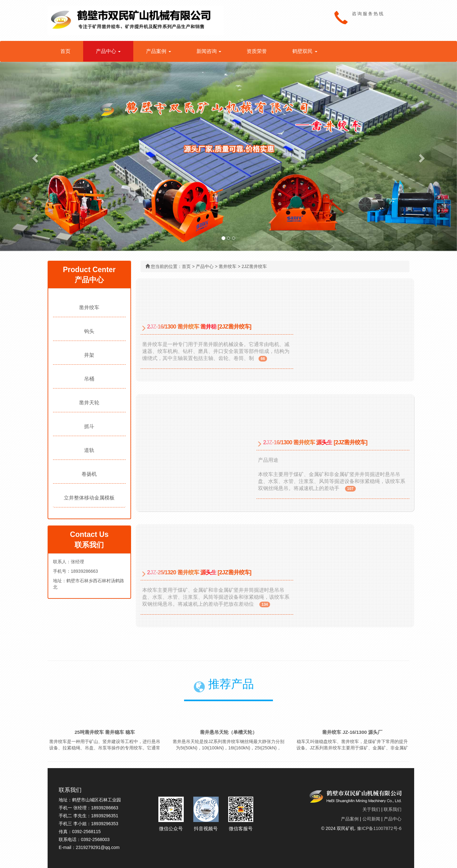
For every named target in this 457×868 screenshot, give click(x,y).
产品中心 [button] (108, 51)
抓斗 (89, 426)
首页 (65, 51)
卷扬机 (89, 474)
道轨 (89, 450)
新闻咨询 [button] (209, 51)
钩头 (89, 331)
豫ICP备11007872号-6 (379, 828)
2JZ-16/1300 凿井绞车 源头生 (298, 442)
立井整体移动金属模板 (89, 498)
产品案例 (350, 819)
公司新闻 (371, 819)
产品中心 (205, 266)
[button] (34, 156)
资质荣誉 (257, 51)
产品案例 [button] (158, 51)
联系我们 (393, 809)
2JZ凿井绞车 (254, 266)
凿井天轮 (89, 403)
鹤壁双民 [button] (305, 51)
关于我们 (371, 809)
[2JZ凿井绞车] (235, 327)
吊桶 (89, 379)
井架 (89, 355)
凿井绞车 (89, 307)
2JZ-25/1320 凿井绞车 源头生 (182, 572)
